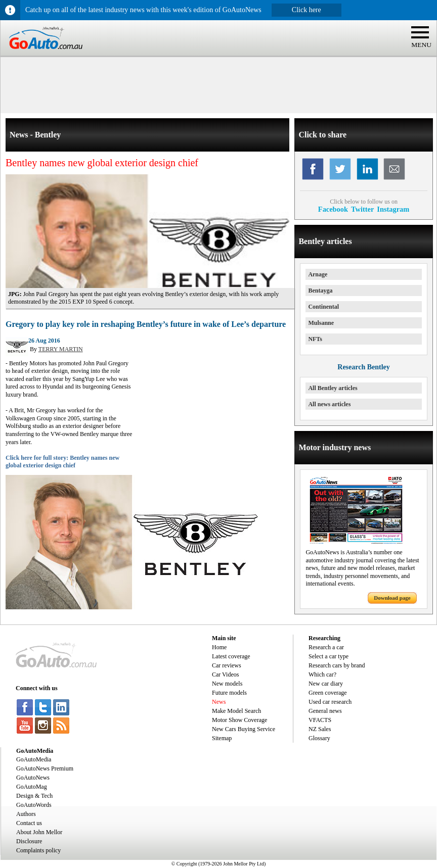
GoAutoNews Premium (45, 768)
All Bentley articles (333, 388)
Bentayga (320, 291)
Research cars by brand (337, 665)
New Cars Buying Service (244, 729)
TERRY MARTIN (61, 349)
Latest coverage (231, 656)
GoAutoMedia (34, 759)
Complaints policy (38, 850)
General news (325, 711)
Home (219, 647)
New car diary (326, 684)
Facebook (333, 209)
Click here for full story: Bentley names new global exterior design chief (62, 462)
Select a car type (329, 656)
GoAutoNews (33, 778)
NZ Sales (320, 729)
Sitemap (222, 738)
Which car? (322, 674)
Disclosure (29, 841)
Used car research (330, 702)
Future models (229, 693)
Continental (323, 307)
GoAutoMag (32, 787)
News (219, 702)
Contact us (29, 823)
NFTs (315, 339)
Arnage (318, 274)
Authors (26, 814)
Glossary (319, 738)
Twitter (362, 209)
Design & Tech (34, 796)
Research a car (326, 647)
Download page (392, 598)
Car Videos (225, 674)
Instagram (393, 209)
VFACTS (320, 720)
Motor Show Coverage (239, 720)
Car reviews (227, 665)
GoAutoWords (34, 805)
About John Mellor (39, 832)
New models (227, 684)
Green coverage (328, 693)
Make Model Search (236, 711)
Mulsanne (321, 323)
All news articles (329, 404)
